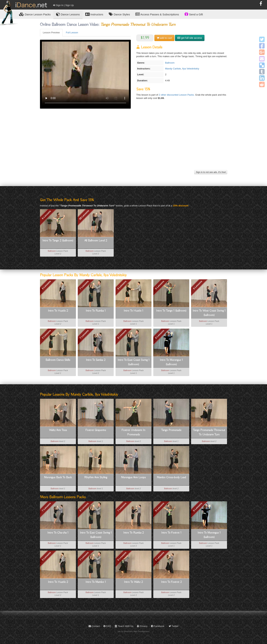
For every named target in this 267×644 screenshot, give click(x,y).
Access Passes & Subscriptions (157, 14)
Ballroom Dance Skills (58, 360)
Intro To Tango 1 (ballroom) (171, 311)
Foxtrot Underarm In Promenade (133, 432)
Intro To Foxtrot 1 (171, 533)
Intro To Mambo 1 (96, 582)
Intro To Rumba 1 (96, 311)
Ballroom (170, 63)
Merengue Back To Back (58, 478)
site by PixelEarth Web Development (134, 631)
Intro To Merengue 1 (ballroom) (171, 362)
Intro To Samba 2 (96, 360)
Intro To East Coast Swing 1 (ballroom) (133, 362)
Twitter (174, 626)
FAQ (107, 626)
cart (164, 38)
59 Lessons (84, 215)
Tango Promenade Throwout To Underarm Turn (209, 432)
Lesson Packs (35, 14)
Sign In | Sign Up (63, 5)
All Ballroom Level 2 (96, 241)
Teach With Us (124, 626)
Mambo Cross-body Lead (171, 478)
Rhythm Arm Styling (96, 478)
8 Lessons (122, 334)
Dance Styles (119, 14)
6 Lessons (46, 215)
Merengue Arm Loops (133, 478)
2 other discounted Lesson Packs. (177, 95)
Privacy (142, 626)
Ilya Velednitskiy (191, 69)
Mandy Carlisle (173, 69)
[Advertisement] (134, 144)
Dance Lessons (68, 14)
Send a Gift (194, 14)
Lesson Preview (51, 33)
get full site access (190, 38)
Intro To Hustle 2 (58, 311)
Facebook (158, 626)
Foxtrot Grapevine (96, 430)
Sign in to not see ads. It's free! (211, 172)
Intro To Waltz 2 (133, 582)
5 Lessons (46, 285)
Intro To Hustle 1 (133, 311)
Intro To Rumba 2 (133, 533)
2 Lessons (46, 334)
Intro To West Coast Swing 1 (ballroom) (209, 313)
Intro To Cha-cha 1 (58, 533)
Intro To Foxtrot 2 (171, 582)
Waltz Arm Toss (58, 430)
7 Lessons (84, 285)
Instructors (94, 14)
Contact (94, 626)
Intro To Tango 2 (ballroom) (58, 241)
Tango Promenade (171, 430)
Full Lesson (72, 33)
